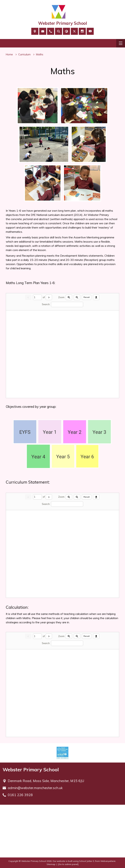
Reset (87, 297)
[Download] (96, 297)
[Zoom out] (77, 297)
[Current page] (37, 297)
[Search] (67, 304)
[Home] (9, 55)
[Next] (49, 297)
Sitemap (51, 864)
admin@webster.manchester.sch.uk (35, 788)
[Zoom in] (69, 297)
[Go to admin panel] (68, 864)
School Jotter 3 (87, 861)
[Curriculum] (24, 55)
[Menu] (121, 43)
